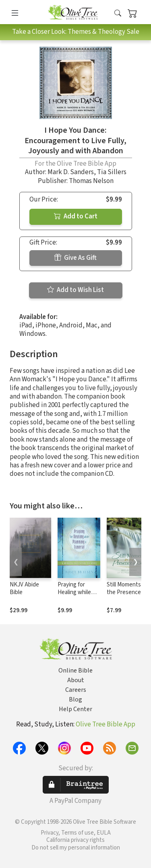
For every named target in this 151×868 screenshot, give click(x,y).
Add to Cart (76, 216)
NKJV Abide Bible (24, 588)
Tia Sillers (112, 172)
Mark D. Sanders (71, 172)
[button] (118, 13)
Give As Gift (75, 258)
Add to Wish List (75, 290)
